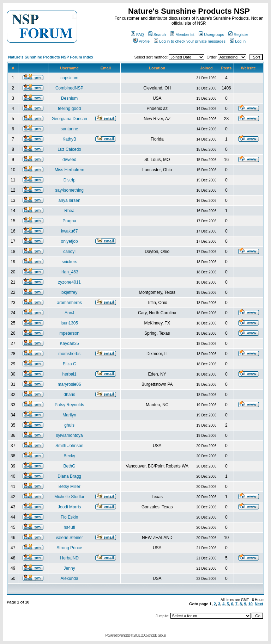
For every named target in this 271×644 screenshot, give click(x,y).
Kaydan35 (70, 343)
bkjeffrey (69, 292)
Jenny (70, 568)
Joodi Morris (69, 507)
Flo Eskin (69, 517)
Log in (238, 41)
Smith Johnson (69, 446)
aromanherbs (69, 303)
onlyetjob (70, 241)
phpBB (125, 635)
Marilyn (69, 415)
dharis (69, 395)
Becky (69, 456)
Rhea (69, 211)
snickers (70, 262)
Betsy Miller (70, 487)
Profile (141, 41)
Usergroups (211, 35)
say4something (69, 190)
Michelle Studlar (69, 497)
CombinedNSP (69, 88)
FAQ (137, 35)
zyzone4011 (69, 282)
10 (251, 604)
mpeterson (69, 333)
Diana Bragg (69, 476)
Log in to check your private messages (190, 41)
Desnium (69, 98)
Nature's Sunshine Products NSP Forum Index (51, 57)
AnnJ (69, 313)
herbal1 (70, 374)
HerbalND (69, 558)
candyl (69, 252)
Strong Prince (69, 548)
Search (157, 35)
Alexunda (70, 578)
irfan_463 (70, 272)
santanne (69, 129)
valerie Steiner (69, 538)
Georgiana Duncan (69, 119)
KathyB (69, 139)
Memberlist (182, 35)
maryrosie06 (70, 384)
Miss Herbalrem (70, 170)
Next (259, 604)
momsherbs (69, 354)
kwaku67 (69, 231)
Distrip (70, 180)
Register (238, 35)
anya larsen (70, 200)
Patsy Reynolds (69, 405)
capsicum (69, 78)
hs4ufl (70, 527)
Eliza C (70, 364)
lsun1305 (69, 323)
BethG (70, 466)
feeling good (69, 109)
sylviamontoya (70, 435)
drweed (69, 160)
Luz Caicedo (69, 149)
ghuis (69, 425)
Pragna (69, 221)
